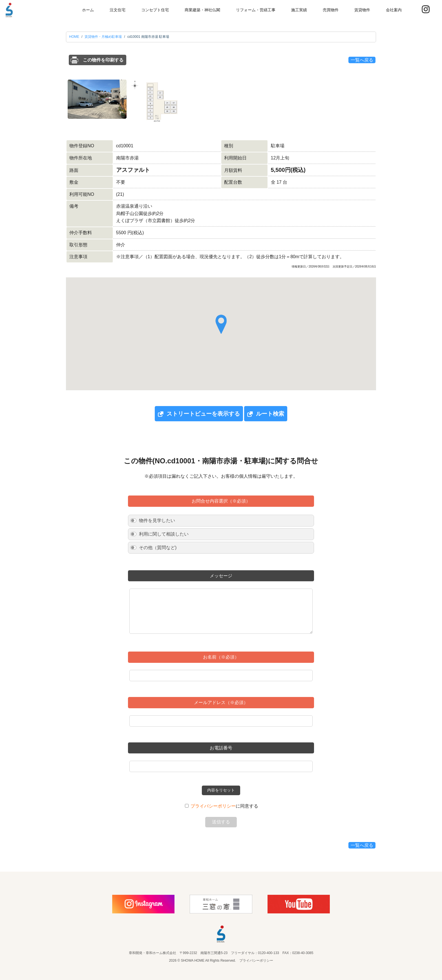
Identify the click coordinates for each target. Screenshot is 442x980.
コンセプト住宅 (155, 10)
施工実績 (299, 10)
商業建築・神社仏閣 (202, 10)
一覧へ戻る (362, 60)
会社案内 (394, 10)
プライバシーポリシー (213, 806)
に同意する (224, 806)
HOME (74, 37)
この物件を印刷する (103, 60)
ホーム (88, 10)
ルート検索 (266, 414)
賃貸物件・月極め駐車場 (103, 37)
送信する (221, 822)
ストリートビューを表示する (199, 414)
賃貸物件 (362, 10)
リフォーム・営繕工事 (256, 10)
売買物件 (331, 10)
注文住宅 (118, 10)
